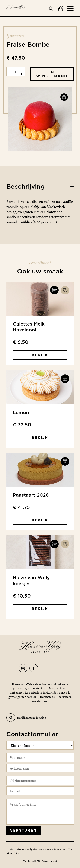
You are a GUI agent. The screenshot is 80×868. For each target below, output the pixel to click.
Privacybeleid (49, 861)
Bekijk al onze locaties (26, 718)
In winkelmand (52, 74)
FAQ (38, 861)
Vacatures (29, 861)
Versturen (23, 830)
